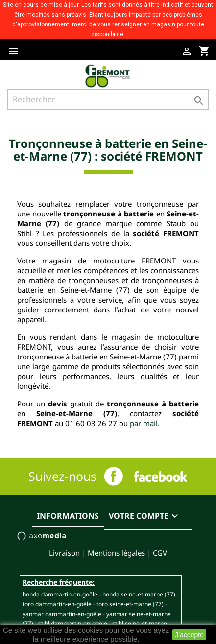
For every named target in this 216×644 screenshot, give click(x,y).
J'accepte (189, 635)
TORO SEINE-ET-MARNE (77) (130, 604)
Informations (68, 516)
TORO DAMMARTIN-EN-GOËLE (57, 604)
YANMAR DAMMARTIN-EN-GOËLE (62, 614)
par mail (144, 423)
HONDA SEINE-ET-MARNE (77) (139, 594)
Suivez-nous (62, 476)
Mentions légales (116, 553)
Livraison (64, 553)
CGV (160, 553)
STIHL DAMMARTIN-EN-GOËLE (73, 624)
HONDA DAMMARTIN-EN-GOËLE (60, 594)
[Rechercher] (108, 99)
